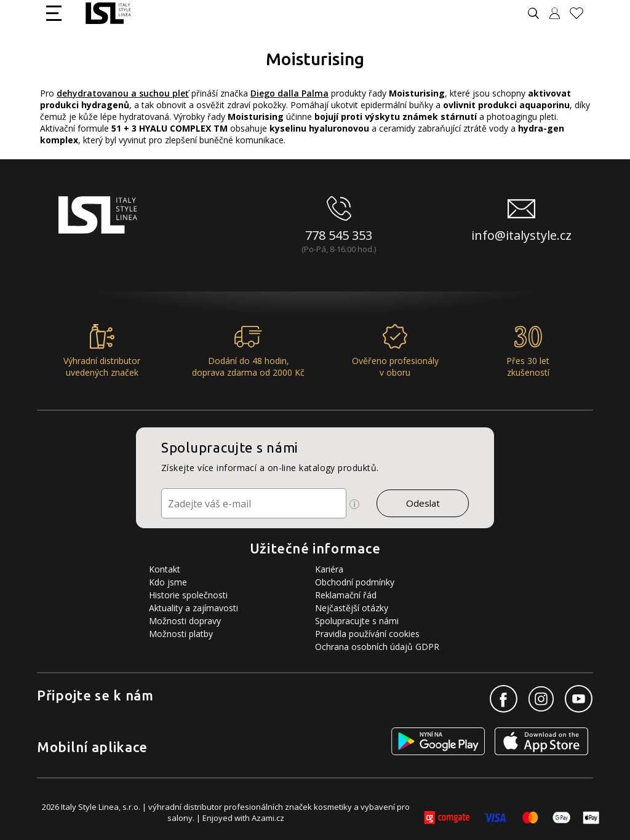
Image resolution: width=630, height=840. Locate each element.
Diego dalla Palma (289, 93)
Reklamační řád (346, 595)
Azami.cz (268, 818)
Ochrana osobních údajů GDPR (377, 647)
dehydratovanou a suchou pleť (123, 93)
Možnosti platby (181, 634)
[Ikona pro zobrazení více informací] (354, 504)
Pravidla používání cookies (367, 634)
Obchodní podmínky (355, 582)
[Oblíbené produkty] (581, 13)
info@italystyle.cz (521, 235)
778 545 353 (339, 235)
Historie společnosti (188, 595)
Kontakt (165, 569)
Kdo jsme (168, 582)
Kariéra (329, 569)
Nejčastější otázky (352, 608)
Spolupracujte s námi (357, 621)
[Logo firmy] (108, 13)
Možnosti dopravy (185, 621)
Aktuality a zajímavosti (193, 608)
